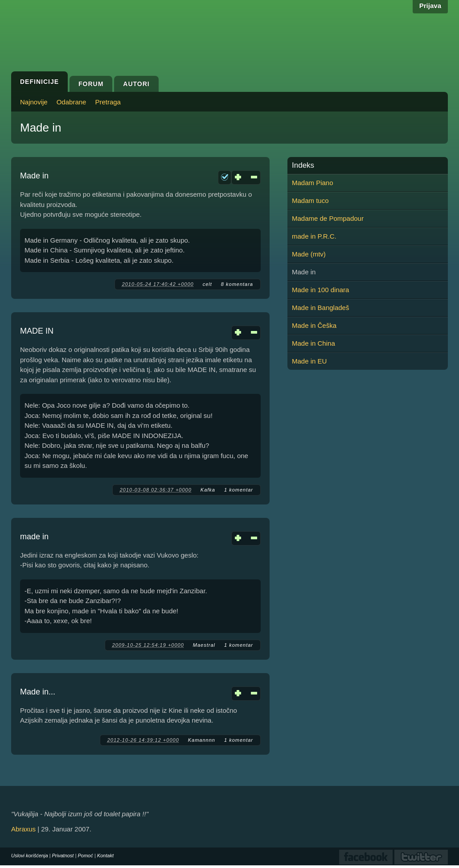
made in (34, 537)
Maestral (204, 645)
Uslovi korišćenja (30, 856)
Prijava (430, 6)
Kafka (208, 490)
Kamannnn (202, 740)
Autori (136, 84)
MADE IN (37, 331)
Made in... (38, 692)
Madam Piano (313, 183)
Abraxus (23, 829)
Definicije (39, 82)
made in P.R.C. (314, 236)
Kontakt (105, 856)
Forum (91, 84)
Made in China (314, 343)
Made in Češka (314, 325)
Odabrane (72, 102)
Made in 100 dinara (320, 290)
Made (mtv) (309, 254)
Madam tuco (310, 200)
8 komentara (237, 284)
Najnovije (34, 102)
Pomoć (85, 856)
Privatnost (63, 856)
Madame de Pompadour (328, 218)
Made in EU (309, 361)
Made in (34, 176)
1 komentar (239, 490)
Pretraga (108, 102)
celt (207, 284)
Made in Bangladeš (320, 308)
